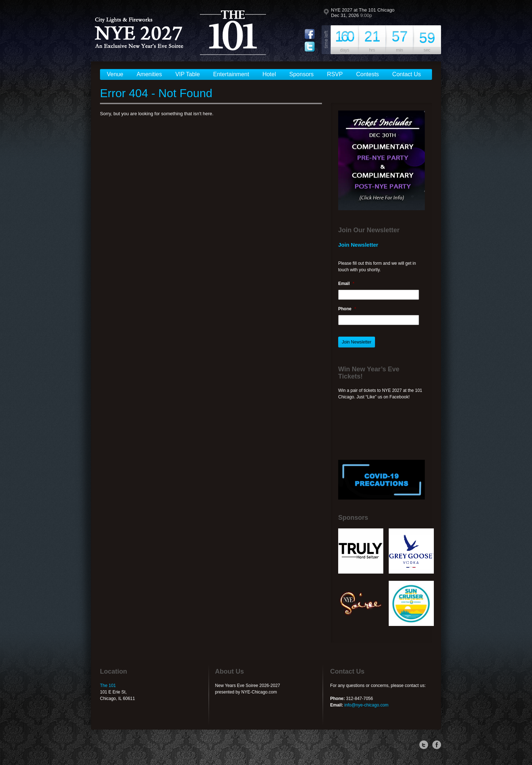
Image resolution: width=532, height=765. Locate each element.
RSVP (335, 74)
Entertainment (231, 74)
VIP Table (188, 74)
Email (346, 284)
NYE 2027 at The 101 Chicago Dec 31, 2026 (363, 13)
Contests (368, 74)
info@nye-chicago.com (366, 705)
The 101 (108, 686)
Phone (347, 309)
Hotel (269, 74)
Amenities (149, 74)
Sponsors (302, 74)
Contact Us (407, 74)
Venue (115, 74)
